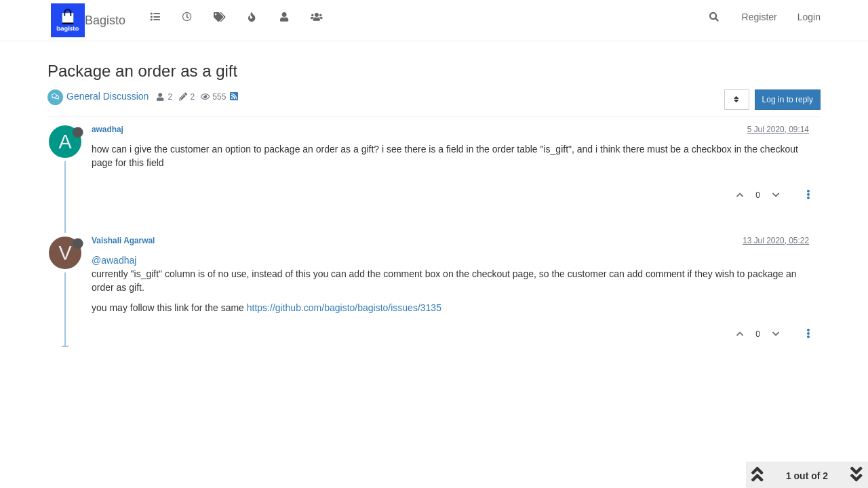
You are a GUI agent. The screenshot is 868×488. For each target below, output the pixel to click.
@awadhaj (114, 260)
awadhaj (107, 129)
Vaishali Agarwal (123, 241)
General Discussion (107, 96)
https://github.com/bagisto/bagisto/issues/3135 (344, 308)
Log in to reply (788, 100)
